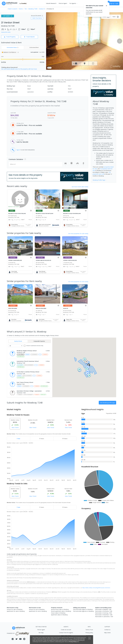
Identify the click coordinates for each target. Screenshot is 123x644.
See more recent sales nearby (80, 187)
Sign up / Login (114, 3)
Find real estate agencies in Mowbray (83, 611)
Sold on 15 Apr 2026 (68, 207)
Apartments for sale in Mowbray (16, 611)
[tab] (18, 439)
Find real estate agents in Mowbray (83, 609)
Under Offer (11, 253)
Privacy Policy (73, 642)
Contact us (107, 630)
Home (21, 9)
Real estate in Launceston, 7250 (104, 617)
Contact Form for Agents (66, 633)
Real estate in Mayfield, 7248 (103, 609)
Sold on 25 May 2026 (41, 207)
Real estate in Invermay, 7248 (103, 613)
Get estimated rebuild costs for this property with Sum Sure (19, 69)
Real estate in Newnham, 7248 (104, 615)
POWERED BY (18, 633)
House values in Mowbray (58, 613)
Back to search (13, 9)
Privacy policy (89, 633)
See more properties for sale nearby (78, 234)
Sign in (18, 150)
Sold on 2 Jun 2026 (13, 207)
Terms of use (89, 630)
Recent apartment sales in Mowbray (61, 611)
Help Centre (107, 633)
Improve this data (6, 32)
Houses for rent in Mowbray (37, 609)
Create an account (66, 630)
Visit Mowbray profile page (107, 403)
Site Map (41, 633)
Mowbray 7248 (33, 9)
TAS (26, 9)
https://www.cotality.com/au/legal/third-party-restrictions (96, 588)
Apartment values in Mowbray (59, 615)
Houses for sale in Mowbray (15, 609)
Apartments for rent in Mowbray (38, 611)
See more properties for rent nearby (78, 282)
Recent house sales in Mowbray (60, 609)
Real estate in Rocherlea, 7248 (104, 611)
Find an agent (41, 630)
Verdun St (42, 9)
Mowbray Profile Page (99, 180)
